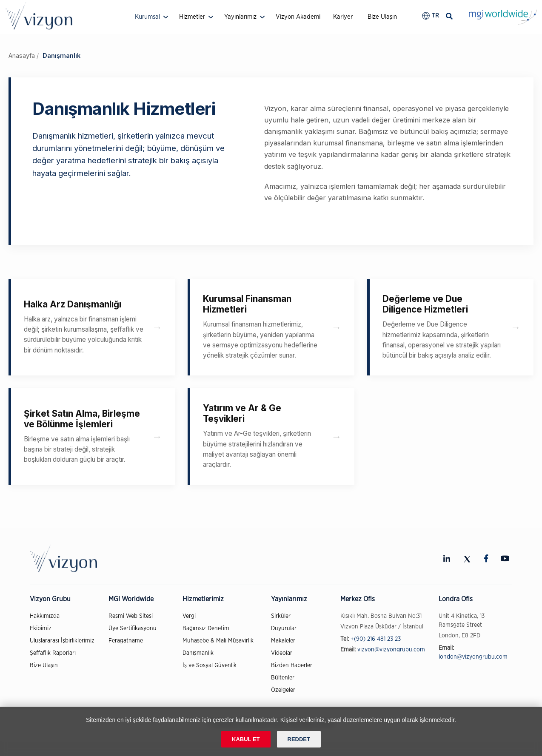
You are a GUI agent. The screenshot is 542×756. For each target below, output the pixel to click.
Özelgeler (283, 690)
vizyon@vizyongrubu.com (391, 650)
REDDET (299, 739)
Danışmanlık (198, 653)
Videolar (282, 653)
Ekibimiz (41, 628)
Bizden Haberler (292, 665)
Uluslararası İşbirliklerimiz (62, 641)
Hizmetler (192, 17)
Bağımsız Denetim (206, 628)
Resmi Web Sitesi (131, 616)
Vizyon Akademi (298, 17)
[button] (430, 16)
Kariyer (343, 17)
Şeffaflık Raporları (53, 653)
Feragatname (126, 641)
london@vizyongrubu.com (473, 657)
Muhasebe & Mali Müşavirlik (218, 641)
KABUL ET (246, 739)
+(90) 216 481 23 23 (376, 639)
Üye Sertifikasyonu (133, 628)
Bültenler (283, 678)
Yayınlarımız (240, 17)
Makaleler (283, 641)
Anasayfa (22, 55)
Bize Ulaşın (382, 17)
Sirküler (281, 616)
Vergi (189, 616)
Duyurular (284, 628)
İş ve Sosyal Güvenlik (210, 665)
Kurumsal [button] (147, 17)
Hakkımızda (45, 616)
